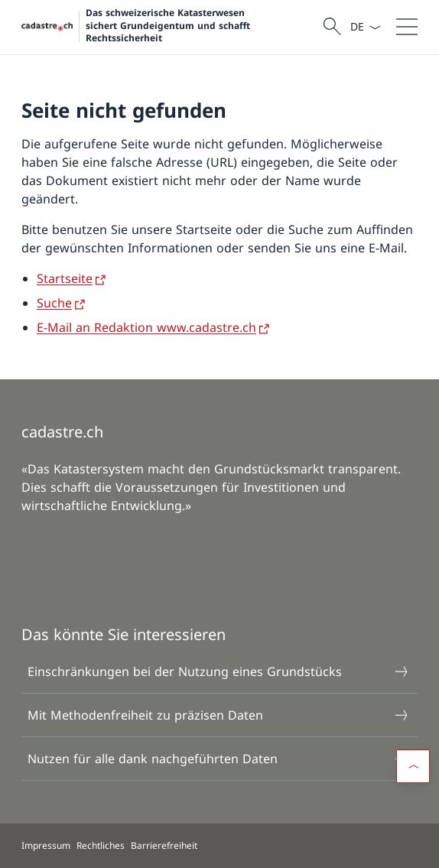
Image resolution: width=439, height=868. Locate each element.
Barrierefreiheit (164, 845)
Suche (54, 303)
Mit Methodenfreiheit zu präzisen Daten (219, 715)
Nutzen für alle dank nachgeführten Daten (219, 759)
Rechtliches (101, 845)
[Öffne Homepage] (170, 27)
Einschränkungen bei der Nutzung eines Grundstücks (219, 671)
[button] (413, 766)
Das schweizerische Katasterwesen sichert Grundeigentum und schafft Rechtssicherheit (168, 26)
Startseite (65, 278)
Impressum (46, 845)
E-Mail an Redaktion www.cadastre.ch (146, 327)
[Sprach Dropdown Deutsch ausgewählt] (365, 27)
